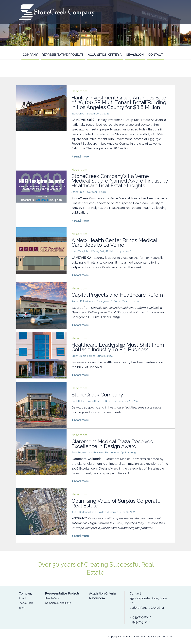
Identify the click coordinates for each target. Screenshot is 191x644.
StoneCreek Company (97, 395)
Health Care (52, 598)
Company (30, 55)
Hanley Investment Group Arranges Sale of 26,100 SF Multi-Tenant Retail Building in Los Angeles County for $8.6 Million (119, 102)
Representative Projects (63, 55)
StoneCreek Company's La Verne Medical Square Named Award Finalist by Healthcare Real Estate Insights (120, 181)
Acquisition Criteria (105, 55)
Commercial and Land (58, 603)
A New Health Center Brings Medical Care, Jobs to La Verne (114, 243)
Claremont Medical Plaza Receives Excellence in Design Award (112, 444)
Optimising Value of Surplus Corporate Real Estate (116, 503)
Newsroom (135, 55)
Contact (156, 55)
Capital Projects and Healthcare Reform (118, 295)
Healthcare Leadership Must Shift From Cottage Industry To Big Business (118, 347)
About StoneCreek (26, 601)
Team (22, 608)
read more (80, 156)
